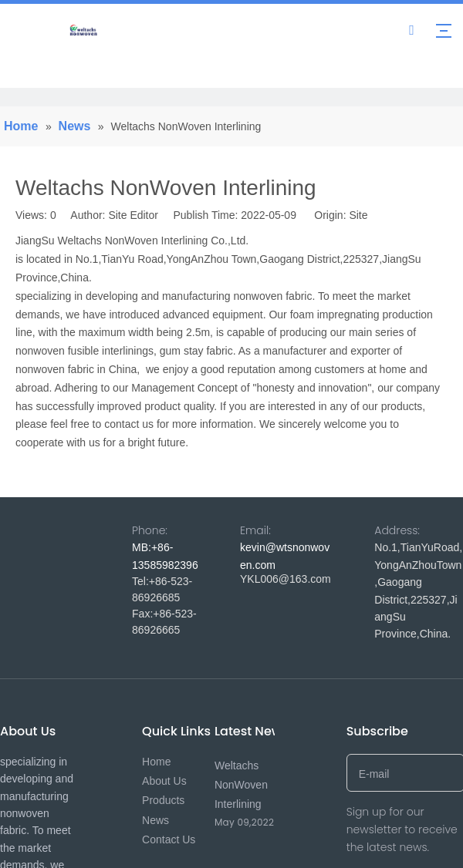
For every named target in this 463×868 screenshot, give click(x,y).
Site (358, 215)
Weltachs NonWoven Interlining (241, 785)
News (155, 820)
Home (156, 762)
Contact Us (169, 839)
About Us (164, 781)
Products (163, 800)
